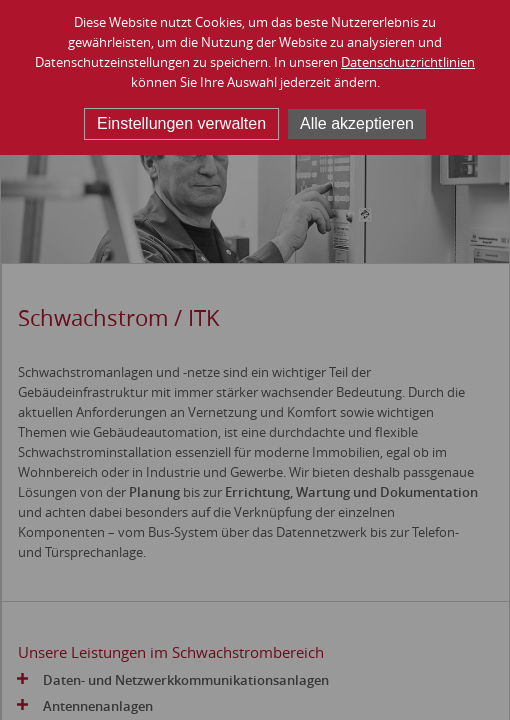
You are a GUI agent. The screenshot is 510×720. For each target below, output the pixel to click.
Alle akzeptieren (357, 123)
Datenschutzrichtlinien (408, 62)
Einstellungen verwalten (181, 123)
